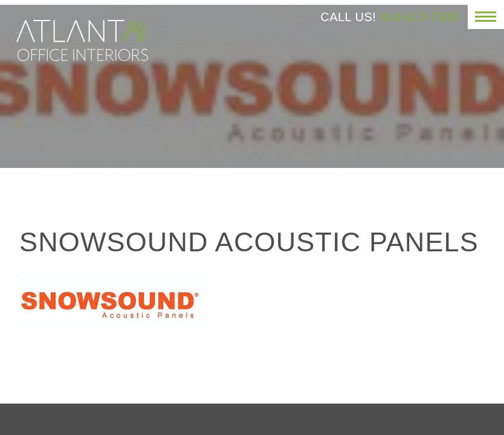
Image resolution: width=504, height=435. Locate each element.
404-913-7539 (419, 17)
